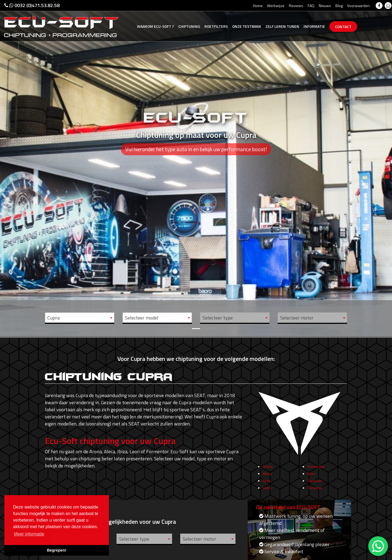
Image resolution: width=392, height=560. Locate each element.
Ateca (267, 479)
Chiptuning (189, 26)
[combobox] (80, 318)
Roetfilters (216, 26)
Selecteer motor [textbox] (297, 318)
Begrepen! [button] (56, 550)
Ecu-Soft (155, 26)
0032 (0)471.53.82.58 (32, 5)
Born (311, 479)
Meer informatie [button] (29, 534)
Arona (268, 472)
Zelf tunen (282, 26)
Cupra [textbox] (53, 318)
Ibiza (267, 486)
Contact (343, 27)
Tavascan (315, 486)
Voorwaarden (358, 6)
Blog (339, 6)
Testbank (247, 26)
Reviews (296, 6)
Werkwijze (276, 6)
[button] (29, 168)
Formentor (316, 472)
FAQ (311, 6)
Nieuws (325, 6)
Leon (267, 493)
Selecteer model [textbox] (142, 318)
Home (258, 6)
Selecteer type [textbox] (218, 318)
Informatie (314, 26)
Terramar (315, 493)
